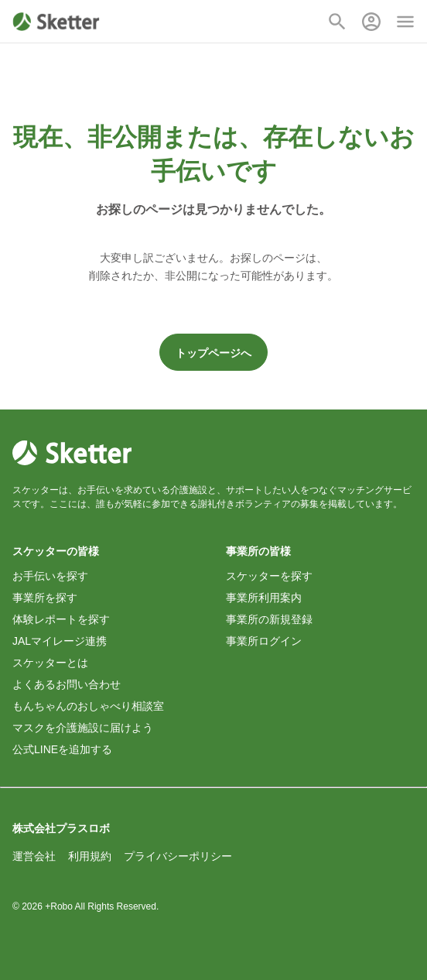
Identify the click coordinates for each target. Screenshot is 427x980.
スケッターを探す (269, 576)
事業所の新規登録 (269, 619)
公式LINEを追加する (62, 749)
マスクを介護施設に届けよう (83, 728)
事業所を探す (45, 598)
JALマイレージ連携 (60, 641)
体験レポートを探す (61, 619)
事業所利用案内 (264, 598)
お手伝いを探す (50, 576)
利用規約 (90, 856)
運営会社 (34, 856)
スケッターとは (50, 663)
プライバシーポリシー (178, 856)
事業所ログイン (264, 641)
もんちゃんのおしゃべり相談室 (88, 706)
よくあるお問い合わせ (67, 684)
